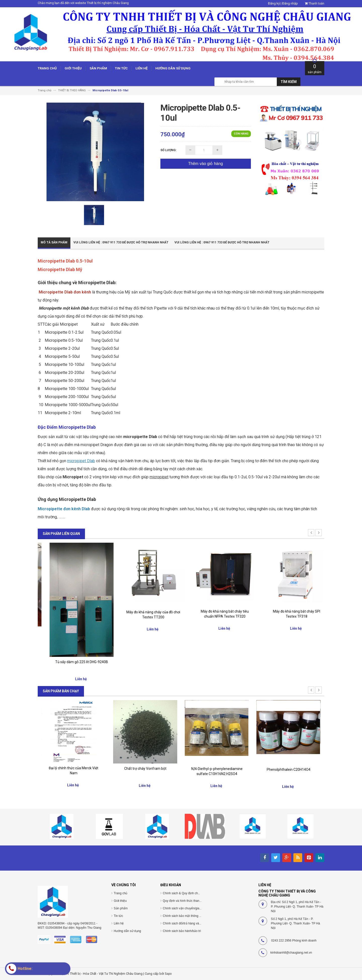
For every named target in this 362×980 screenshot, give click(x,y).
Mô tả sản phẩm (54, 242)
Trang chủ (121, 893)
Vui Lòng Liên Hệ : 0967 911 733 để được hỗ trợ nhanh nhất (121, 242)
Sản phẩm (121, 908)
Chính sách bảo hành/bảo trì (182, 931)
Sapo (168, 974)
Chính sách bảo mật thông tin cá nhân (188, 916)
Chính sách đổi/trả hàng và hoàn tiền (188, 923)
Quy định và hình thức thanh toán (185, 901)
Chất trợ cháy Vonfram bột (145, 769)
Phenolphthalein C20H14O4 (289, 770)
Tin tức (119, 916)
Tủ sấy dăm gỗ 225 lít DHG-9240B (145, 662)
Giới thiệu (120, 901)
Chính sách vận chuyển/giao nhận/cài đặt (191, 908)
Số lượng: (168, 150)
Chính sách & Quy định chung (183, 893)
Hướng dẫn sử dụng (127, 931)
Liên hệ (119, 923)
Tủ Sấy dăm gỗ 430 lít (74, 631)
